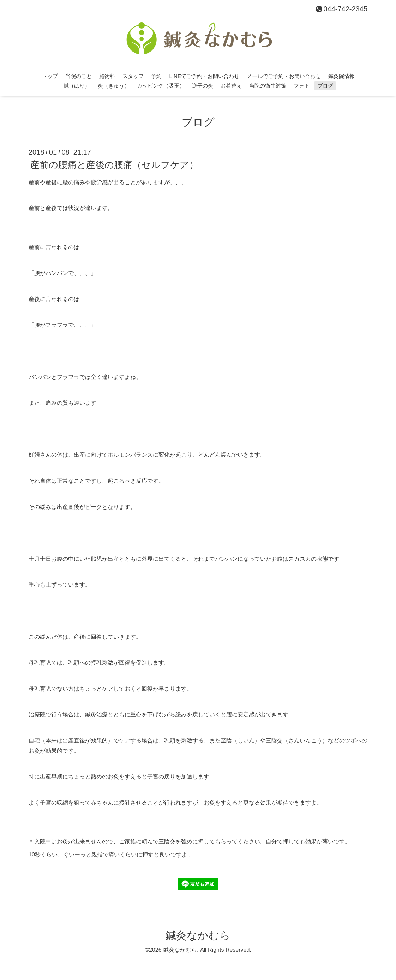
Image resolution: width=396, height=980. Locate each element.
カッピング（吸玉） (161, 86)
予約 (156, 76)
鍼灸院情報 (341, 76)
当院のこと (79, 76)
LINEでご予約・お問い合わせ (204, 76)
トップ (50, 76)
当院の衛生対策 (268, 86)
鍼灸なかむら (198, 935)
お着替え (231, 86)
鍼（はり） (77, 86)
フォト (302, 86)
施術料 (107, 76)
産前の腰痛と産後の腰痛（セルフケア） (114, 164)
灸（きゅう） (114, 86)
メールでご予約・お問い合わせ (284, 76)
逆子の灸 (203, 86)
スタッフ (133, 76)
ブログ (325, 86)
